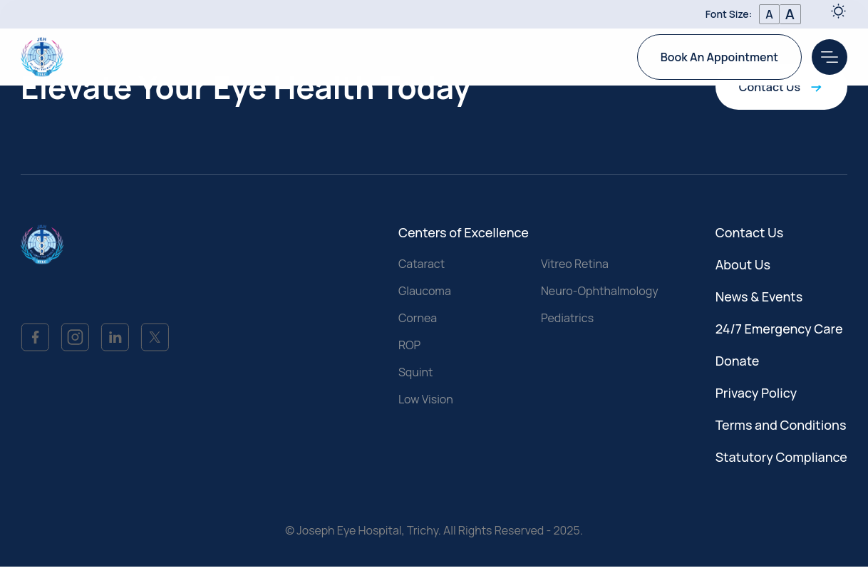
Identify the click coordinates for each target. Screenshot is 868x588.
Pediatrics (567, 319)
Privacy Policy (756, 393)
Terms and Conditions (781, 425)
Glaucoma (425, 292)
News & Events (759, 297)
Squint (416, 373)
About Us (743, 265)
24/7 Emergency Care (779, 329)
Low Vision (426, 400)
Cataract (422, 264)
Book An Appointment (719, 56)
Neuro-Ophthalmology (600, 292)
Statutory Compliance (781, 458)
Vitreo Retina (575, 264)
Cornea (418, 319)
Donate (738, 361)
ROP (409, 346)
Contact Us (781, 88)
